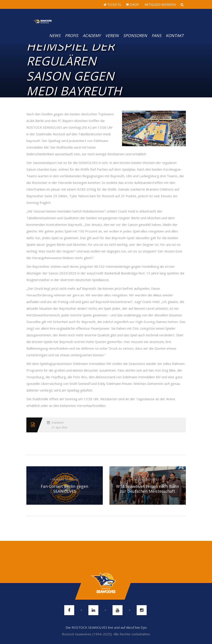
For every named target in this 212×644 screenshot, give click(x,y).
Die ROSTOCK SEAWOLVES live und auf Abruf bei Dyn (106, 627)
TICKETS (112, 4)
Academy (92, 35)
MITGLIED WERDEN (160, 4)
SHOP (132, 4)
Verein (112, 35)
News (55, 35)
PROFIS (72, 35)
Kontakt (175, 35)
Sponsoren (135, 35)
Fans (156, 35)
